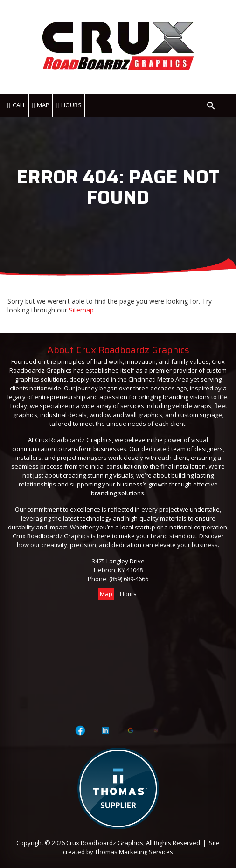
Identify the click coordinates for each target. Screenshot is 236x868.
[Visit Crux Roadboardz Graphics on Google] (131, 730)
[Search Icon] (211, 105)
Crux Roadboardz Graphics (105, 843)
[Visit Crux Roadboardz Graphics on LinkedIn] (105, 730)
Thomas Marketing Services (134, 852)
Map (106, 594)
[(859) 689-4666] (17, 105)
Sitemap (81, 310)
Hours (128, 594)
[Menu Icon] (225, 105)
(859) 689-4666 (129, 579)
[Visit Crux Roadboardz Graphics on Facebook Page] (80, 730)
